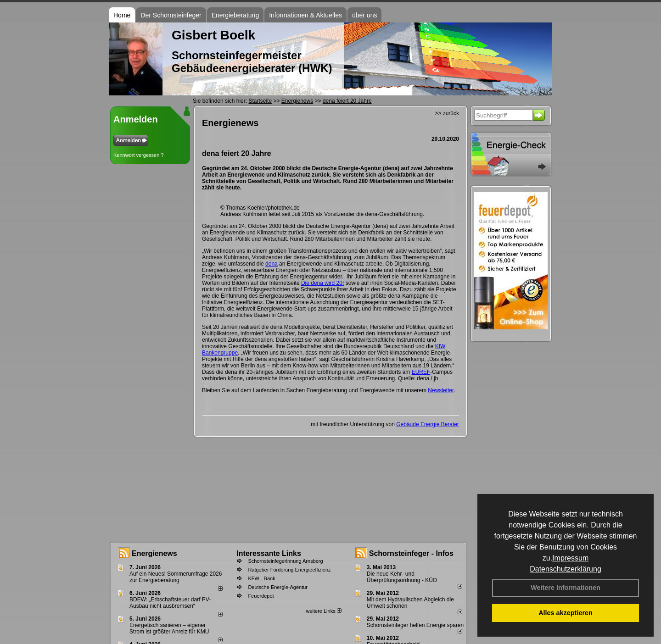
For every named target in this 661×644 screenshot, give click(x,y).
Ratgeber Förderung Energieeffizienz (289, 570)
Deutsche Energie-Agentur (278, 587)
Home (122, 15)
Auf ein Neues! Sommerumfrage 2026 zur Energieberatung (176, 577)
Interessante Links (269, 553)
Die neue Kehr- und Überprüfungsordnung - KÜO (402, 577)
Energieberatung (235, 15)
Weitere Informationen (566, 588)
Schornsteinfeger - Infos (411, 553)
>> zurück (447, 113)
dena (272, 264)
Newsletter (441, 390)
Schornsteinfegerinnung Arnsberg (285, 561)
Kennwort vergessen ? (138, 155)
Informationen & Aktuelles (305, 15)
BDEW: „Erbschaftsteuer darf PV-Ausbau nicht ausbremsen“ (170, 603)
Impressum (570, 558)
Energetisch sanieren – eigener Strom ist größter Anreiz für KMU (169, 628)
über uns (364, 15)
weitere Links (323, 611)
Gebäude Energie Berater (428, 424)
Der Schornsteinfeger (171, 15)
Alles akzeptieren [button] (566, 613)
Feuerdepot (261, 596)
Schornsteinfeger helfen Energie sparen (415, 625)
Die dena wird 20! (322, 283)
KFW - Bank (261, 578)
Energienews (154, 553)
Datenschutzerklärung (566, 569)
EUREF (421, 372)
